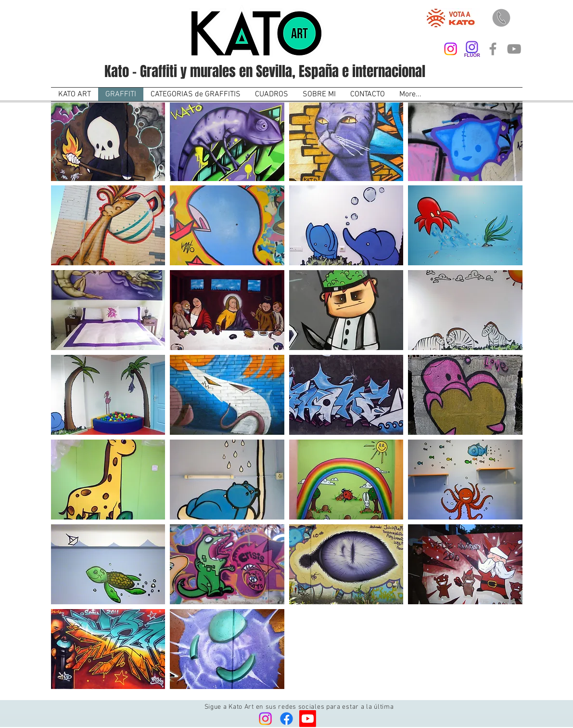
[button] (108, 141)
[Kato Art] (451, 49)
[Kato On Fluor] (472, 49)
